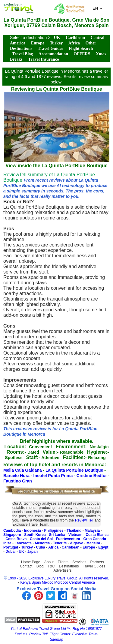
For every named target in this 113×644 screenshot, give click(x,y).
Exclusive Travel (85, 634)
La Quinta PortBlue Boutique (75, 470)
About (49, 562)
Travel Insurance (43, 59)
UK (57, 38)
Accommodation (53, 54)
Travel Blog (22, 54)
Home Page (31, 562)
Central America (82, 582)
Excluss (21, 634)
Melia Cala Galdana (23, 470)
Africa (74, 43)
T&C (51, 566)
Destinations (69, 566)
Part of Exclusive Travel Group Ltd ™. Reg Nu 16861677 (56, 629)
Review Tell (84, 520)
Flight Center (60, 634)
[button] (98, 8)
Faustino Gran (18, 481)
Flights (63, 562)
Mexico (48, 582)
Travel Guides (50, 48)
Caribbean (75, 38)
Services (79, 562)
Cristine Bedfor (92, 476)
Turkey (56, 43)
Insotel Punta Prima (54, 476)
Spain (36, 582)
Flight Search (81, 48)
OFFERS (82, 54)
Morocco (61, 582)
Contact (26, 566)
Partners (97, 562)
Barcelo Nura (17, 476)
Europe (38, 43)
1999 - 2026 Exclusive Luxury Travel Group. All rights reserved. (59, 578)
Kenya (25, 582)
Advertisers (62, 570)
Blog (40, 566)
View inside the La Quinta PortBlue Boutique (57, 163)
